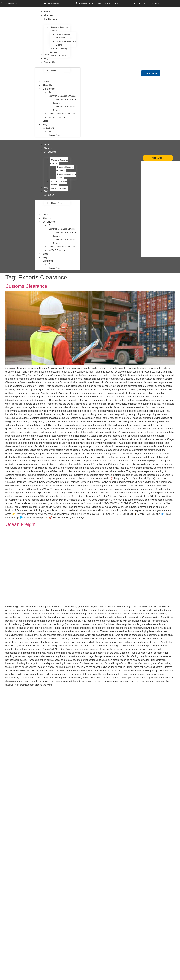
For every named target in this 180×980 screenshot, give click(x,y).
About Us (47, 85)
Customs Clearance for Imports (64, 101)
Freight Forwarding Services (62, 114)
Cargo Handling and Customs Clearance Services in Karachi (69, 692)
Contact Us (50, 128)
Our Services (51, 89)
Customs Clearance (26, 286)
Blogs (45, 121)
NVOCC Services (57, 117)
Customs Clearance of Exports (64, 108)
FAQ (45, 124)
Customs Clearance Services (62, 96)
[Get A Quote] (158, 158)
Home (46, 81)
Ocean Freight (21, 524)
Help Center (98, 947)
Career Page (54, 135)
